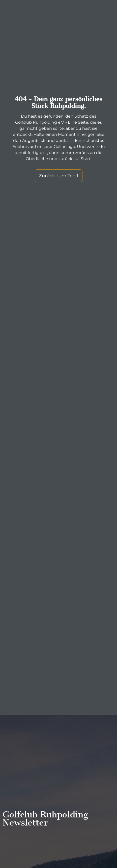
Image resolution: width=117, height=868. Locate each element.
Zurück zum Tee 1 (59, 176)
